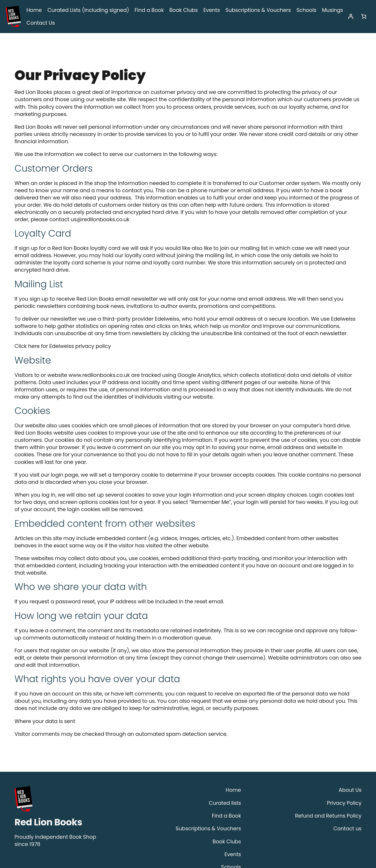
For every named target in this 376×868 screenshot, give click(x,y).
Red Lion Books (48, 773)
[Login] (351, 17)
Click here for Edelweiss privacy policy (58, 319)
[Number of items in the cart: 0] (364, 17)
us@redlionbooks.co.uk (207, 199)
